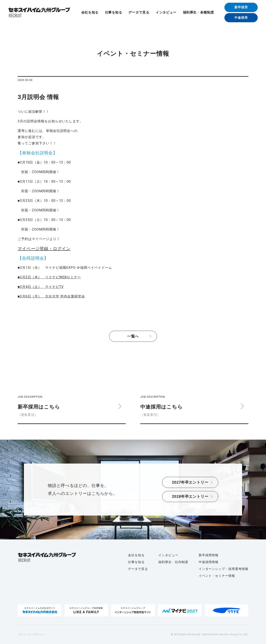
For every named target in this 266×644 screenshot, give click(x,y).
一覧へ (133, 336)
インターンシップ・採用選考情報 (224, 569)
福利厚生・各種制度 (198, 12)
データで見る (139, 12)
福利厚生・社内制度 (173, 562)
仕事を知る (114, 12)
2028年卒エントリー (190, 497)
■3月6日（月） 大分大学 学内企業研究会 (51, 296)
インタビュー (166, 12)
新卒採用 (241, 7)
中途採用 (241, 18)
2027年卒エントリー (190, 482)
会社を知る (90, 12)
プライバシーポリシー (31, 634)
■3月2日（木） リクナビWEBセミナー (49, 277)
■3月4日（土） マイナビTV (41, 287)
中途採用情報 (209, 562)
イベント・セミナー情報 (217, 576)
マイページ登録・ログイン (44, 249)
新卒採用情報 (209, 555)
